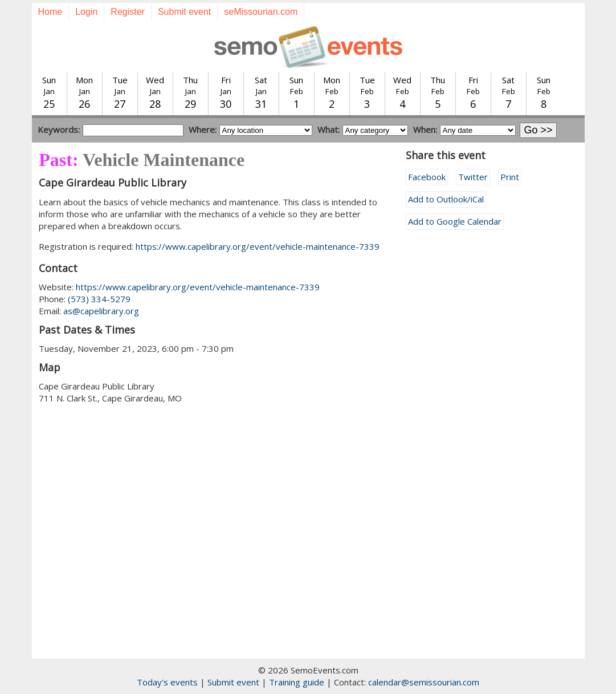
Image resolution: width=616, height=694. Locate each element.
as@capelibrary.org (101, 311)
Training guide (297, 682)
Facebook (427, 177)
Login (86, 12)
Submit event (184, 12)
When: (425, 129)
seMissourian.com (261, 12)
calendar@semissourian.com (424, 682)
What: (329, 129)
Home (50, 12)
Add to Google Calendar (455, 221)
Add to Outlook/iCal (446, 199)
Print (510, 177)
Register (128, 12)
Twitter (473, 177)
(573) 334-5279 (99, 299)
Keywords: (59, 129)
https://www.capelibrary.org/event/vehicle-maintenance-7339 (258, 246)
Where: (203, 129)
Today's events (167, 682)
